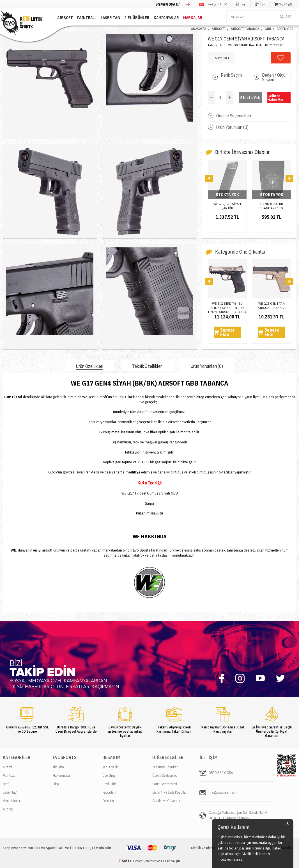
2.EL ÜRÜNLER (137, 18)
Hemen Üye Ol (168, 4)
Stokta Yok (250, 98)
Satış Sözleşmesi (165, 784)
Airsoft (8, 767)
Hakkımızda (61, 775)
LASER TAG (110, 18)
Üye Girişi (109, 775)
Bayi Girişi (110, 784)
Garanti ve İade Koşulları (170, 792)
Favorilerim (110, 792)
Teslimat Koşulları (165, 767)
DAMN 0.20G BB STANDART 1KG (272, 206)
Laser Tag (10, 792)
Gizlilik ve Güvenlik (166, 801)
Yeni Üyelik (110, 767)
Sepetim (108, 801)
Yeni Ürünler (12, 801)
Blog (56, 784)
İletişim (58, 767)
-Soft (124, 861)
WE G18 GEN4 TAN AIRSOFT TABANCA (272, 306)
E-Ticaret (136, 861)
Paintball (9, 775)
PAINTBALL (87, 18)
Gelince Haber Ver (275, 98)
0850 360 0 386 (221, 773)
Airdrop (8, 809)
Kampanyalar (166, 18)
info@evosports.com (224, 793)
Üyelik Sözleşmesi (165, 775)
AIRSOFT (65, 18)
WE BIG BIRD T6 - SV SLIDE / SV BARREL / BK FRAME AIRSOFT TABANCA (227, 306)
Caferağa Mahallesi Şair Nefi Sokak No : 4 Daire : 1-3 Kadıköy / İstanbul (238, 815)
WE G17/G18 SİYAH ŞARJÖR (227, 206)
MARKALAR (193, 18)
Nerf (6, 784)
